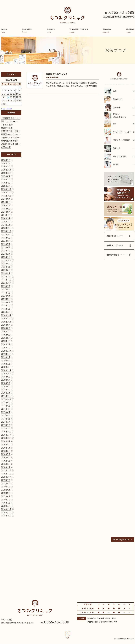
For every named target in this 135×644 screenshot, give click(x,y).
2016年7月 (6, 448)
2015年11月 (6, 474)
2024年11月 (6, 192)
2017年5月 (6, 415)
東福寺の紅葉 (7, 128)
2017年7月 (6, 409)
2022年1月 (6, 273)
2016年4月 (6, 457)
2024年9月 (6, 199)
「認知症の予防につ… (11, 118)
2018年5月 (6, 383)
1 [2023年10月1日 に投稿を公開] (20, 87)
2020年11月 (6, 318)
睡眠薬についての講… (11, 144)
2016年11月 (6, 435)
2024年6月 (6, 209)
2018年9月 (6, 377)
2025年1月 (6, 186)
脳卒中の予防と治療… (11, 131)
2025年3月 (6, 183)
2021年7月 (6, 293)
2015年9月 (6, 480)
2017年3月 (6, 422)
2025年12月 (6, 170)
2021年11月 (6, 280)
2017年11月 (6, 396)
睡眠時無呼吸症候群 (10, 141)
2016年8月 (6, 444)
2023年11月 (6, 231)
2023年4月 (6, 247)
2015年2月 (6, 503)
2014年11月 (6, 512)
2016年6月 (6, 451)
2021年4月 (6, 302)
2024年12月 (6, 189)
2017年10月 (6, 399)
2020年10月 (6, 322)
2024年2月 (6, 221)
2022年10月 (6, 260)
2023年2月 (6, 254)
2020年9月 (6, 325)
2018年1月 (6, 393)
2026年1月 (6, 166)
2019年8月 (6, 360)
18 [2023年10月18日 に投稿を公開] (8, 97)
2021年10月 (6, 283)
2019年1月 (6, 364)
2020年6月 (6, 335)
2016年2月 (6, 464)
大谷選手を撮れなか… (11, 137)
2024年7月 (6, 205)
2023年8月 (6, 238)
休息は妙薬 (6, 147)
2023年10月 (6, 234)
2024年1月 (6, 225)
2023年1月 (6, 257)
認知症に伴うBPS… (10, 121)
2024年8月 (6, 202)
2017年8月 (6, 406)
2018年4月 (6, 386)
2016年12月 (6, 432)
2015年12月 (6, 470)
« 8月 (3, 109)
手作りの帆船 (7, 125)
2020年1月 (6, 347)
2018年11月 (6, 370)
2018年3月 (6, 389)
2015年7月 (6, 486)
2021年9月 (6, 286)
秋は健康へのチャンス (57, 74)
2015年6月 (6, 490)
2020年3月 (6, 344)
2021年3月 (6, 305)
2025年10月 (6, 173)
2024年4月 (6, 215)
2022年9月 (6, 263)
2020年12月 (6, 315)
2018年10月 (6, 373)
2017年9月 (6, 402)
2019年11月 (6, 354)
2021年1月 (6, 312)
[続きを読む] (91, 86)
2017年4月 (6, 419)
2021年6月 (6, 296)
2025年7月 (6, 179)
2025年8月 (6, 176)
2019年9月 (6, 357)
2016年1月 (6, 467)
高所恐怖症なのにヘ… (11, 134)
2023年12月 (6, 228)
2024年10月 (6, 196)
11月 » (9, 109)
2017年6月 (6, 412)
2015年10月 (6, 477)
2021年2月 (6, 309)
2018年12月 (6, 367)
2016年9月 (6, 441)
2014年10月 (6, 515)
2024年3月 (6, 218)
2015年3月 (6, 499)
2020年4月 (6, 341)
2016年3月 (6, 461)
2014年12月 (6, 509)
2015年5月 (6, 493)
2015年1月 (6, 506)
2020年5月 (6, 338)
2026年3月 (6, 160)
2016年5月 (6, 454)
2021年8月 (6, 289)
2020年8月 (6, 328)
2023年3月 (6, 250)
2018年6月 (6, 380)
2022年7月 (6, 267)
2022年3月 (6, 270)
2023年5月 (6, 244)
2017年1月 (6, 428)
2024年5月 (6, 212)
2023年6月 (6, 241)
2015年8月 (6, 483)
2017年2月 (6, 425)
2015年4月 (6, 496)
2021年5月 (6, 299)
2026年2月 (6, 163)
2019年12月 (6, 351)
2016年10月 (6, 438)
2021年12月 (6, 276)
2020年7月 (6, 331)
